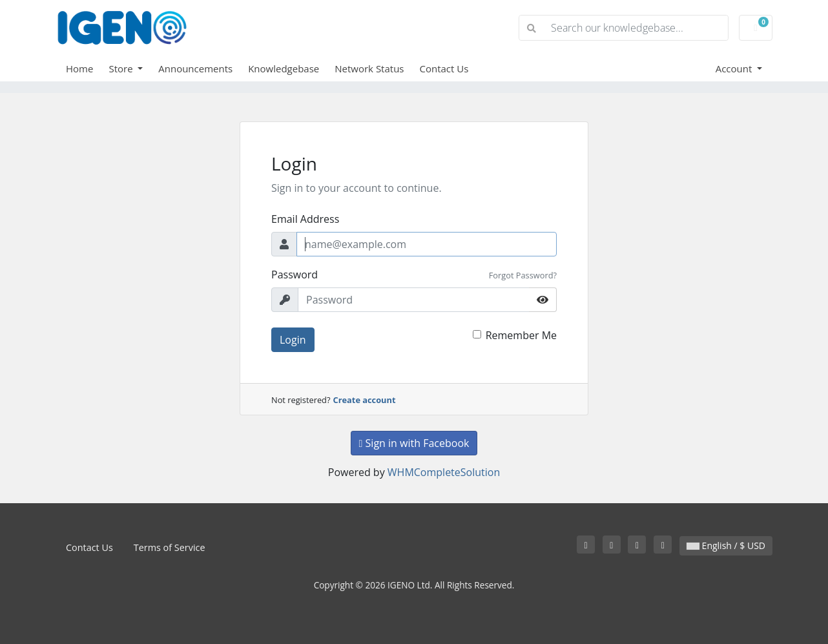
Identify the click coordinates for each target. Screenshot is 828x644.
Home (79, 68)
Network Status (369, 68)
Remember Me (521, 335)
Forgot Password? (523, 275)
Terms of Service (170, 547)
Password (295, 275)
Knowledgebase (284, 68)
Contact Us (444, 68)
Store (122, 68)
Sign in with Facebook (414, 443)
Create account (365, 400)
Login (293, 340)
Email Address (305, 219)
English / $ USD (726, 545)
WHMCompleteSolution (444, 472)
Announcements (195, 68)
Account (735, 68)
